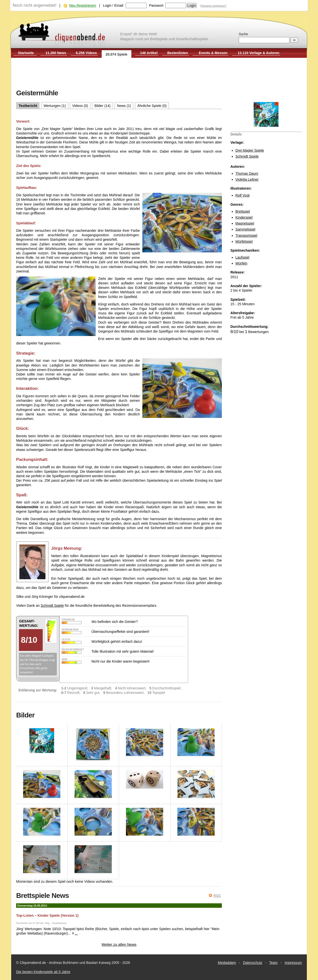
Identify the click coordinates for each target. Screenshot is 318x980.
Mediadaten (227, 963)
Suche (243, 34)
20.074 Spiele (117, 54)
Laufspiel (242, 257)
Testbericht (28, 106)
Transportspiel (246, 236)
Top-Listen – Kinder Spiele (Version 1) (47, 915)
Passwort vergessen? (213, 6)
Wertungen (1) (55, 106)
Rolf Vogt (243, 195)
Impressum (293, 963)
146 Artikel (149, 53)
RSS (217, 896)
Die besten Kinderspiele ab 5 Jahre (43, 972)
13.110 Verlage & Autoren (259, 53)
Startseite (26, 53)
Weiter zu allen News (119, 944)
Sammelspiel (245, 229)
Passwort (156, 5)
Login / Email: (113, 5)
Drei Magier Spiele (250, 150)
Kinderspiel (244, 217)
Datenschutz (253, 963)
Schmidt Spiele (247, 156)
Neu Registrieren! (83, 5)
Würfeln (241, 263)
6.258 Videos (86, 53)
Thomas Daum (247, 173)
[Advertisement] (159, 74)
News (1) (124, 106)
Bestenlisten (178, 53)
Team (274, 963)
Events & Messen (213, 53)
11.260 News (56, 53)
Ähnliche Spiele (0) (152, 106)
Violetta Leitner (247, 179)
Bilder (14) (102, 106)
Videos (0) (80, 106)
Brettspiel (243, 211)
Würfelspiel (244, 241)
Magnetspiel (245, 223)
